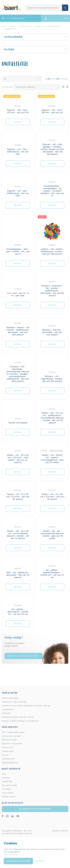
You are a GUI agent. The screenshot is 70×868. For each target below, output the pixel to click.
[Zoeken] (44, 8)
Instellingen (39, 861)
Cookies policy (8, 751)
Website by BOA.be (60, 831)
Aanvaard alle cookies (18, 861)
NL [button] (66, 18)
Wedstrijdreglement (10, 763)
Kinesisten (6, 713)
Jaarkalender (7, 782)
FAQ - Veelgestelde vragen (13, 732)
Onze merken (8, 793)
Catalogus (6, 778)
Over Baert (6, 789)
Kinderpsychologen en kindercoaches (18, 717)
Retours (5, 755)
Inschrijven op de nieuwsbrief (35, 809)
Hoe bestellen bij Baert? (12, 736)
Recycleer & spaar (9, 785)
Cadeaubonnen (8, 759)
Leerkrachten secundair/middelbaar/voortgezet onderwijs (26, 706)
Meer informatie (11, 855)
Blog (4, 774)
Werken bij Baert (9, 797)
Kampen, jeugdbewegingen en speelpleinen (20, 721)
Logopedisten (8, 710)
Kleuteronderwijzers (10, 698)
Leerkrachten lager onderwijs (14, 702)
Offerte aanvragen (9, 740)
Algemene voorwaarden (12, 744)
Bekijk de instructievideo (24, 656)
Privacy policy (8, 747)
